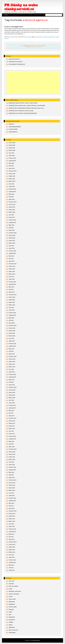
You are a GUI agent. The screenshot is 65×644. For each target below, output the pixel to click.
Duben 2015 (12, 488)
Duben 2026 (12, 148)
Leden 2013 (12, 557)
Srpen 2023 (12, 230)
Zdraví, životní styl (13, 630)
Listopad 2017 (12, 408)
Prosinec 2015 (12, 467)
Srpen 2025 (12, 169)
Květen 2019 (12, 362)
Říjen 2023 (11, 225)
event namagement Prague (49, 37)
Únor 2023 (11, 246)
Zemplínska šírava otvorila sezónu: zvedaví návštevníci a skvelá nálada (27, 106)
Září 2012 (11, 568)
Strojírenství (12, 620)
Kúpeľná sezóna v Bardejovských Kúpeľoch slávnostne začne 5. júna (26, 108)
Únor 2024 (11, 215)
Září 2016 (11, 444)
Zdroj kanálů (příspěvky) (15, 127)
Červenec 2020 (12, 326)
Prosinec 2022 (12, 251)
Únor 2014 (11, 524)
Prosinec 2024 (12, 189)
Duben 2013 (12, 550)
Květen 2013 (12, 547)
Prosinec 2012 (12, 560)
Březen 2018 (12, 398)
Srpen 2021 (12, 292)
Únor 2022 (11, 277)
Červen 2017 (12, 421)
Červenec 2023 (12, 233)
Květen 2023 (12, 238)
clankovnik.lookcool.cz (14, 59)
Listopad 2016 (12, 439)
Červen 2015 (12, 483)
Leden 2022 (12, 279)
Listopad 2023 (12, 223)
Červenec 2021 (12, 295)
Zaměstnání (12, 628)
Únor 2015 (11, 493)
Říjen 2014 (11, 503)
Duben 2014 (12, 519)
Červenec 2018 (12, 387)
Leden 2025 (12, 187)
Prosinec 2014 (12, 498)
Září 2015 (11, 475)
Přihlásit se (11, 124)
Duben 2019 (12, 364)
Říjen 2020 (11, 318)
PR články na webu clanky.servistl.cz (21, 7)
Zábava (29, 37)
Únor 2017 (11, 431)
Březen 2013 (12, 552)
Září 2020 (11, 320)
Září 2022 (11, 259)
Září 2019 (11, 351)
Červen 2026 (12, 143)
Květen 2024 (12, 207)
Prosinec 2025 (12, 158)
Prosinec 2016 (12, 436)
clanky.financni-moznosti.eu (16, 62)
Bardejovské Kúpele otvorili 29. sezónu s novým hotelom (23, 103)
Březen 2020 (12, 336)
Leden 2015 (12, 496)
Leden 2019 (12, 372)
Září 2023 (11, 228)
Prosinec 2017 (12, 405)
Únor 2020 (11, 339)
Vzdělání (11, 622)
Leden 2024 (12, 217)
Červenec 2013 (12, 542)
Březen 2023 (12, 243)
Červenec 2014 (12, 511)
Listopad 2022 (12, 253)
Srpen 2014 (12, 509)
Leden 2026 (12, 156)
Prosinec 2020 (12, 313)
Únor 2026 (11, 153)
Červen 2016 (12, 452)
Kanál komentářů (13, 129)
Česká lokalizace (13, 132)
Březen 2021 (12, 305)
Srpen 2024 (12, 199)
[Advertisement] (33, 83)
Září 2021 (11, 290)
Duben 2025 (12, 179)
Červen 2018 (12, 390)
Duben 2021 (12, 302)
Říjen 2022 (11, 256)
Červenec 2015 (12, 480)
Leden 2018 (12, 403)
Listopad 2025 (12, 161)
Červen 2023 (12, 235)
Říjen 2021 (11, 287)
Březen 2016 (12, 460)
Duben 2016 (12, 457)
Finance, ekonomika (14, 594)
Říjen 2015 (11, 472)
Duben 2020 (12, 333)
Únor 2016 (11, 462)
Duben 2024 (12, 210)
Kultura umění (12, 599)
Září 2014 (11, 506)
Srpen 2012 (12, 570)
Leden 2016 (12, 465)
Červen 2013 (12, 545)
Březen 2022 (12, 274)
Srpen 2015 (12, 478)
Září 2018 (11, 382)
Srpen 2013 (12, 539)
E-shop (10, 589)
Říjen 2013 (11, 534)
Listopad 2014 (12, 501)
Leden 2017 (12, 434)
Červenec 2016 (12, 449)
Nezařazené (12, 604)
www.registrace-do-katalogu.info (17, 64)
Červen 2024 (12, 205)
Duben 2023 (12, 241)
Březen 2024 (12, 212)
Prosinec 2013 (12, 529)
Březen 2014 (12, 521)
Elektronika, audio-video (15, 592)
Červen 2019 (12, 359)
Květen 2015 (12, 485)
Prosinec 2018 (12, 375)
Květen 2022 (12, 269)
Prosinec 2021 (12, 282)
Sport (10, 615)
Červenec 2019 (12, 357)
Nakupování (12, 602)
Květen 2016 (12, 454)
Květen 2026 (12, 145)
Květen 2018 (12, 393)
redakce (16, 37)
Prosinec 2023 (12, 220)
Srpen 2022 (12, 261)
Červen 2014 (12, 514)
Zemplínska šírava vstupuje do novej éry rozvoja (21, 111)
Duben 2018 (12, 395)
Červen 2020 (12, 328)
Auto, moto (11, 581)
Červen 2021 (12, 297)
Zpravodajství (12, 633)
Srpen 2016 (12, 447)
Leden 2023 (12, 248)
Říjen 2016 (11, 442)
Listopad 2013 (12, 532)
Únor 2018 (11, 400)
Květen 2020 (12, 331)
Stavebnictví (12, 617)
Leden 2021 (12, 310)
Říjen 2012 (11, 565)
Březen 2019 (12, 367)
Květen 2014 (12, 516)
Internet (11, 597)
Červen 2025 (12, 174)
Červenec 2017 (12, 418)
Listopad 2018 (12, 377)
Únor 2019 (11, 369)
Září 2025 (11, 166)
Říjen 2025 (11, 163)
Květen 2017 (12, 423)
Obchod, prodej (13, 607)
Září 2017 (11, 413)
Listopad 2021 (12, 284)
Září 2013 (11, 537)
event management (39, 37)
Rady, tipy (11, 609)
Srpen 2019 (12, 354)
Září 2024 (11, 197)
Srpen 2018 (12, 385)
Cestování (11, 584)
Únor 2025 (11, 184)
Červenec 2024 (12, 202)
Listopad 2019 (12, 346)
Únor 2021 (11, 308)
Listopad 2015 (12, 470)
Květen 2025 (12, 176)
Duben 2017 (12, 426)
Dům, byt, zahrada (13, 586)
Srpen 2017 (12, 416)
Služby (25, 37)
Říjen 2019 (11, 349)
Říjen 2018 (11, 380)
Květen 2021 (12, 300)
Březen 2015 (12, 490)
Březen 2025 (12, 181)
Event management (14, 27)
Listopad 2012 (12, 563)
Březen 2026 (12, 150)
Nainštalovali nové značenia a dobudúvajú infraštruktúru (23, 113)
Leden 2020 (12, 341)
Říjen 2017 (11, 411)
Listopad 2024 (12, 192)
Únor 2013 (11, 555)
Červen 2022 (12, 266)
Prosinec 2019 (12, 344)
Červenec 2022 (12, 264)
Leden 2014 (12, 527)
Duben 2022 (12, 272)
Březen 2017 (12, 429)
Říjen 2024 (11, 194)
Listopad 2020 (12, 315)
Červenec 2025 (12, 171)
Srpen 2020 (12, 323)
